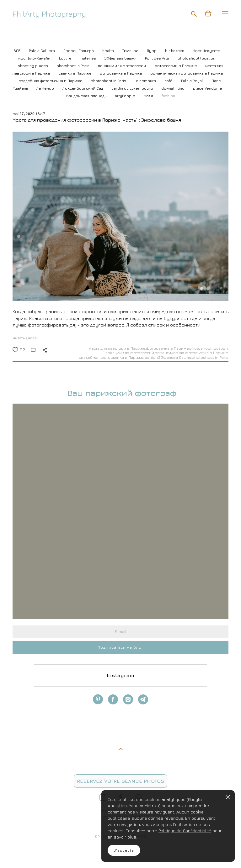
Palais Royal (193, 81)
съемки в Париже (75, 73)
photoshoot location (196, 58)
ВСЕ (17, 51)
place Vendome (208, 88)
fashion (168, 96)
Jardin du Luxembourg (133, 88)
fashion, (151, 358)
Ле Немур (46, 88)
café (169, 81)
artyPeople (126, 96)
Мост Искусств (206, 51)
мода (149, 96)
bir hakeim (175, 51)
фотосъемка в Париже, (168, 348)
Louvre (66, 58)
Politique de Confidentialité (185, 831)
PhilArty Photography (49, 14)
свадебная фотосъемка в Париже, (111, 358)
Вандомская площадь (87, 96)
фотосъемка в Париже (121, 73)
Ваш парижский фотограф (121, 393)
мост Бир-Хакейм (35, 58)
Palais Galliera (42, 51)
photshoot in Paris (73, 66)
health (109, 51)
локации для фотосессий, (130, 353)
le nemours (146, 81)
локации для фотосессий (122, 66)
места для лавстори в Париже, (117, 348)
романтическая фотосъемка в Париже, (192, 353)
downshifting (173, 88)
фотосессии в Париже (176, 66)
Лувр (152, 51)
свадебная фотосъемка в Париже (51, 81)
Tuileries (88, 58)
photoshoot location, (209, 348)
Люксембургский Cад (83, 88)
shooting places (33, 66)
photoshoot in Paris (109, 81)
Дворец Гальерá (79, 51)
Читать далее (25, 338)
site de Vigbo (24, 854)
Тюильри (131, 51)
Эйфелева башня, (175, 358)
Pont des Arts (158, 58)
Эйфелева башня (121, 58)
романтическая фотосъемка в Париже (187, 73)
